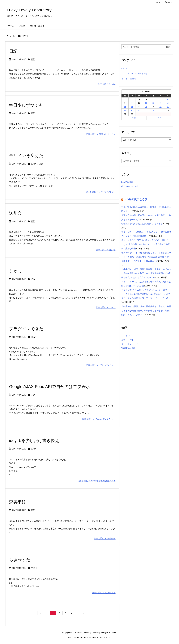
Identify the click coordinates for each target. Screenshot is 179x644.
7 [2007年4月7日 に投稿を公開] (168, 99)
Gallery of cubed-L (130, 186)
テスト (34, 395)
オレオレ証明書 (129, 78)
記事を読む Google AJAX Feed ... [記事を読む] (99, 419)
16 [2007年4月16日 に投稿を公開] (132, 107)
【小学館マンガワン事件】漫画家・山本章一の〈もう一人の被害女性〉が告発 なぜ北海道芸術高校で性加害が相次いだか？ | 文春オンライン (146, 273)
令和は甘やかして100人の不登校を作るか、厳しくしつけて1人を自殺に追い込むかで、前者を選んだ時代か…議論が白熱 (146, 244)
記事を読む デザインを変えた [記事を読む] (101, 192)
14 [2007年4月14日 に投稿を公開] (168, 103)
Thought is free (105, 637)
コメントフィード (130, 344)
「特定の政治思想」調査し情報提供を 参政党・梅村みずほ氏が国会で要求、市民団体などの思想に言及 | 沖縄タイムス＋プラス (146, 311)
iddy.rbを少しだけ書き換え (34, 441)
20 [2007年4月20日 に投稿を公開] (160, 107)
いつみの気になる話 (135, 199)
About (124, 68)
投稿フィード (128, 340)
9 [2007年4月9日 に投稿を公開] (132, 103)
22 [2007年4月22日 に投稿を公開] (125, 110)
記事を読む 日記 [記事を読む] (107, 84)
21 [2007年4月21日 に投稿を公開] (168, 107)
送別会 (15, 213)
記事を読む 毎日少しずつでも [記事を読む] (101, 134)
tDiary (34, 164)
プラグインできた (26, 329)
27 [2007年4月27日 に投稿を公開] (160, 110)
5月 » (159, 118)
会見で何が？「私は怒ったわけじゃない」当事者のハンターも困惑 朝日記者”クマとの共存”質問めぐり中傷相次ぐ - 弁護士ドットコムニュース (146, 257)
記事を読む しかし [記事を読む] (106, 307)
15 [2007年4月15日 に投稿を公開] (125, 107)
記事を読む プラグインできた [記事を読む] (101, 365)
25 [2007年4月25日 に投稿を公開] (146, 110)
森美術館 (17, 502)
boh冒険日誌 (127, 182)
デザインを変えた (26, 156)
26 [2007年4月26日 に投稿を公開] (153, 110)
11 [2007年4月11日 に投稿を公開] (146, 103)
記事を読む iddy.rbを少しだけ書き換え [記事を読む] (97, 481)
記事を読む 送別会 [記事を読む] (106, 250)
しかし (16, 271)
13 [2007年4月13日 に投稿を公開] (160, 103)
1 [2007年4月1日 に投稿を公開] (125, 99)
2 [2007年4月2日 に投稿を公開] (132, 99)
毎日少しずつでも (26, 105)
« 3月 (134, 118)
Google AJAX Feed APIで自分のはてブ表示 (50, 387)
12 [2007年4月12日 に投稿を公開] (153, 103)
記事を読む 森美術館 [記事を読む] (105, 538)
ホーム (12, 36)
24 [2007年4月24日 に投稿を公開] (139, 110)
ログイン (125, 336)
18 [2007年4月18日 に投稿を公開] (146, 107)
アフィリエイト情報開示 (136, 73)
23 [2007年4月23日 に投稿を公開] (132, 110)
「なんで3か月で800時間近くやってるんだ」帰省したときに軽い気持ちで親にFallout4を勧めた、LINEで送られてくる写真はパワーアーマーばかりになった (146, 294)
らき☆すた (20, 560)
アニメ (34, 568)
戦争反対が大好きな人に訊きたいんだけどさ (142, 224)
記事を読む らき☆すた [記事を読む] (104, 593)
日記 (13, 51)
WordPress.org (128, 348)
